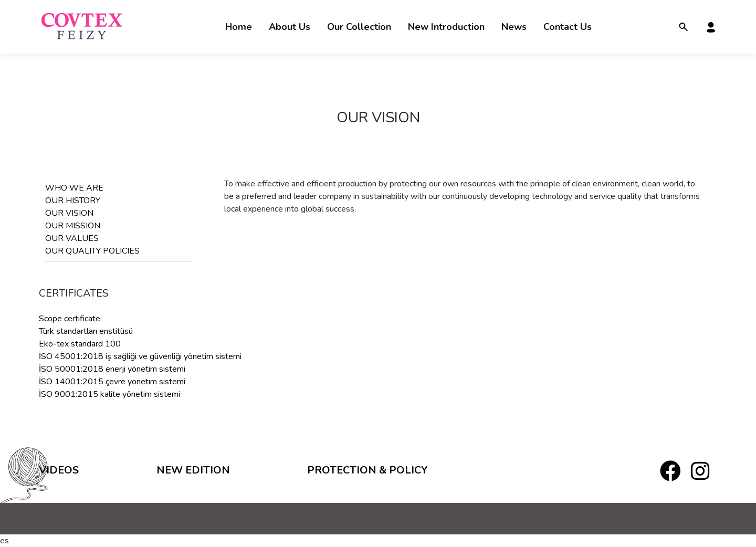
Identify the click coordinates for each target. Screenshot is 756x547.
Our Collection (359, 27)
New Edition (193, 470)
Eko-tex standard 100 (80, 344)
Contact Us (568, 27)
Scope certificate (70, 319)
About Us (290, 27)
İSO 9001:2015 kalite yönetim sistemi (109, 394)
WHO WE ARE (74, 188)
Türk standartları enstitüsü (86, 331)
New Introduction (446, 27)
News (514, 27)
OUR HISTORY (73, 201)
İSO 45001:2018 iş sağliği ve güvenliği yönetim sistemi (140, 356)
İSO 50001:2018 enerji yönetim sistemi (112, 369)
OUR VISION (69, 213)
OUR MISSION (73, 226)
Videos (59, 470)
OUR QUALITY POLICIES (92, 251)
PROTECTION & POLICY (367, 470)
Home (239, 27)
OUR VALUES (72, 238)
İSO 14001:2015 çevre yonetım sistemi (112, 382)
